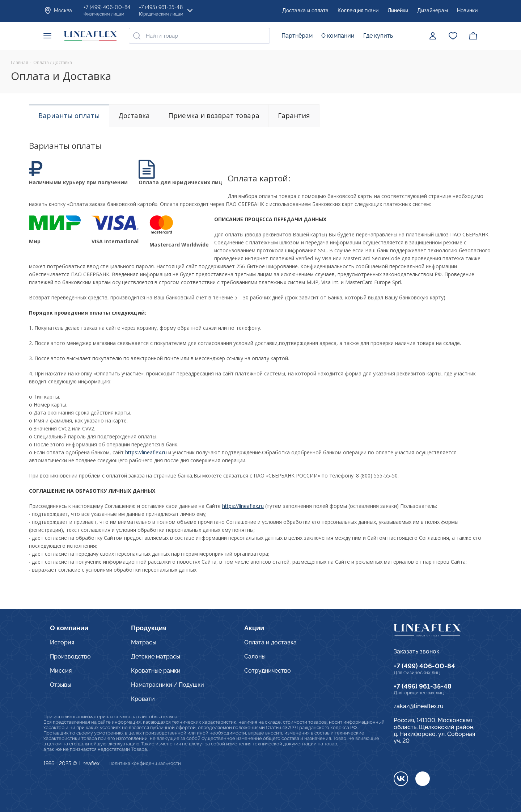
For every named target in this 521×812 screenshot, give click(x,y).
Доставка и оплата (305, 10)
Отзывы (61, 685)
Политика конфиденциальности (145, 763)
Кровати (143, 699)
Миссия (61, 671)
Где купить (378, 36)
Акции (254, 628)
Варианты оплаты (69, 115)
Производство (70, 657)
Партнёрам (297, 36)
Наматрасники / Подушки (168, 685)
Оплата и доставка (270, 642)
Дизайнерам (433, 10)
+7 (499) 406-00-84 (424, 666)
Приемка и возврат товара (214, 115)
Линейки (398, 10)
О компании (338, 36)
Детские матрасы (156, 657)
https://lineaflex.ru (146, 452)
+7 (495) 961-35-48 (423, 686)
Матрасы (144, 642)
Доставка (134, 115)
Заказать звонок (416, 651)
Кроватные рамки (156, 671)
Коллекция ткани (358, 10)
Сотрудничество (268, 671)
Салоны (255, 657)
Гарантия (294, 115)
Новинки (467, 10)
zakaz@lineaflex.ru (419, 706)
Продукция (149, 628)
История (62, 642)
